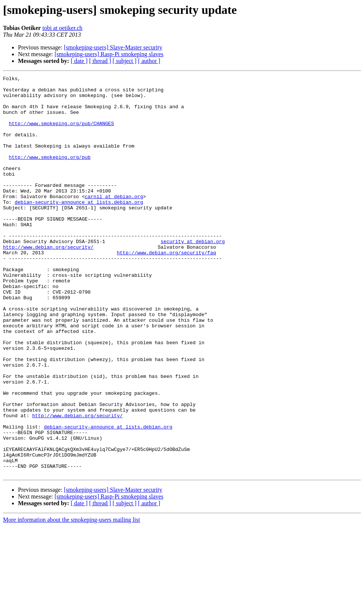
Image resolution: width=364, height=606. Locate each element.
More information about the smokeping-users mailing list (71, 599)
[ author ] (149, 61)
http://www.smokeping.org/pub (50, 174)
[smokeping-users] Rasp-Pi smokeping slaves (109, 54)
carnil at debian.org (114, 221)
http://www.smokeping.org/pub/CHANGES (62, 133)
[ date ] (79, 61)
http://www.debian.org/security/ (48, 282)
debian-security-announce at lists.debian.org (79, 228)
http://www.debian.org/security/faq (166, 288)
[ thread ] (100, 61)
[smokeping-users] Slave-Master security (113, 47)
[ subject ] (125, 61)
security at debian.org (193, 275)
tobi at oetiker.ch (62, 28)
